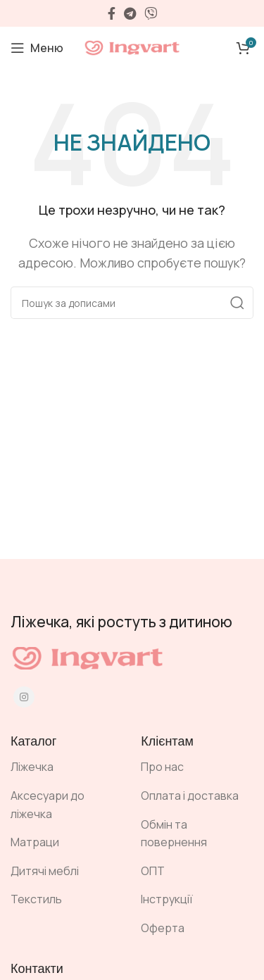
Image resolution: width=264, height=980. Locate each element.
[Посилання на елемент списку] (65, 767)
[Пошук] (132, 303)
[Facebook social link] (112, 13)
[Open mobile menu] (37, 48)
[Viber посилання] (151, 13)
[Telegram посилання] (130, 13)
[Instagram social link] (24, 697)
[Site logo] (132, 46)
